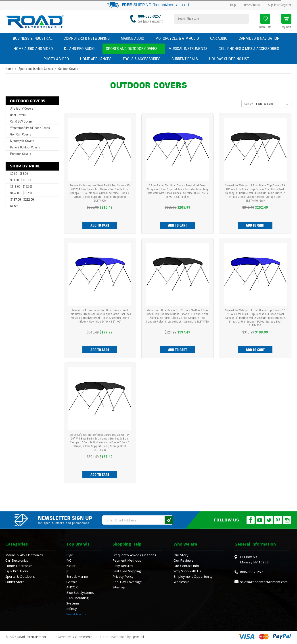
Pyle (70, 555)
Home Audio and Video (36, 49)
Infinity (72, 609)
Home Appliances (98, 59)
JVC (69, 560)
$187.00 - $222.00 (22, 200)
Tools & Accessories (141, 59)
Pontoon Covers (21, 154)
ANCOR (72, 587)
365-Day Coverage (127, 582)
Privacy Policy (123, 576)
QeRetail (138, 637)
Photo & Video (59, 59)
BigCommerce (82, 637)
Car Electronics (17, 560)
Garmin (72, 582)
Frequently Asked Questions (134, 555)
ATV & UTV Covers (22, 108)
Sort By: (249, 104)
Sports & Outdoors (20, 576)
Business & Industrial (33, 38)
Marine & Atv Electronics (24, 555)
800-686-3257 (149, 16)
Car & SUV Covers (21, 121)
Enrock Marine (77, 576)
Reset (14, 206)
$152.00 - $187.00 (21, 193)
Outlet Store (15, 582)
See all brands (76, 614)
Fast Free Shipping (127, 571)
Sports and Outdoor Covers (134, 49)
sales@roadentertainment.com (264, 582)
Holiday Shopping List (229, 59)
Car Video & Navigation (261, 38)
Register (286, 5)
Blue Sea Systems (80, 592)
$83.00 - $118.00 (21, 180)
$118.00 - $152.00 (21, 187)
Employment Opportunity (193, 576)
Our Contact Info (186, 566)
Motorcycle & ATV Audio (179, 38)
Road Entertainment (32, 637)
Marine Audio (135, 38)
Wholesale (181, 582)
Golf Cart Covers (21, 134)
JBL (69, 571)
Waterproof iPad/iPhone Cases (30, 128)
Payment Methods (127, 560)
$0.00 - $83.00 (19, 174)
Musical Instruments (190, 49)
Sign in (272, 5)
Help (233, 5)
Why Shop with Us (187, 571)
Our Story (181, 555)
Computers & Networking (89, 38)
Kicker (71, 566)
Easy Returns (123, 566)
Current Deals (185, 59)
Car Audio (221, 38)
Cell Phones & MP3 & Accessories (251, 49)
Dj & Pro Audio (17, 571)
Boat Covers (18, 115)
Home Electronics (19, 566)
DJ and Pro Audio (82, 49)
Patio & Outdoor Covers (25, 147)
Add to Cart (100, 225)
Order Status (252, 5)
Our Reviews (183, 560)
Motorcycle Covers (22, 141)
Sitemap (119, 587)
